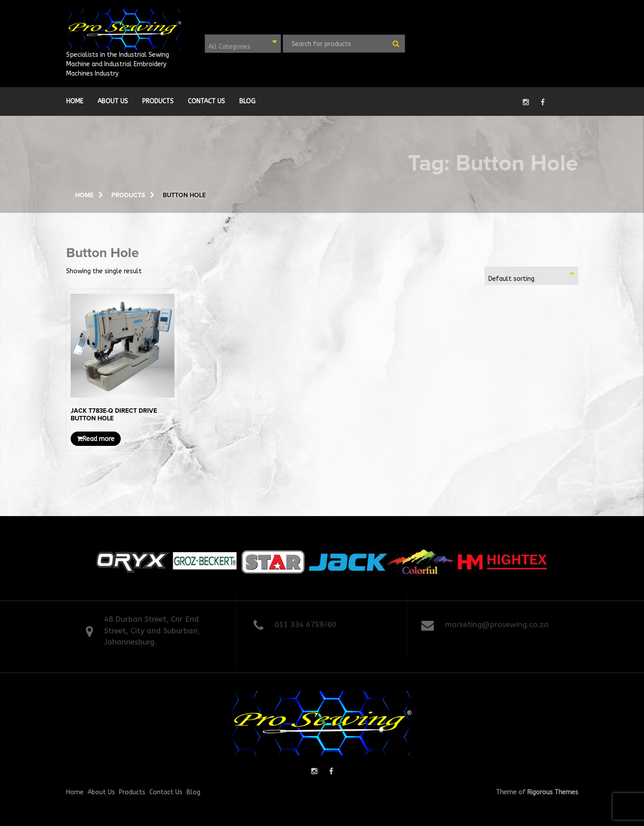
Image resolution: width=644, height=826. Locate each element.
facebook (543, 102)
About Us (113, 101)
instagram (526, 102)
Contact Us (206, 101)
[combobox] (243, 44)
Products (158, 101)
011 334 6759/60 (305, 623)
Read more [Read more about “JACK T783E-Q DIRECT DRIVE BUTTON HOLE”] (96, 439)
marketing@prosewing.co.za (497, 623)
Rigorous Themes (553, 792)
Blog (247, 101)
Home (75, 101)
